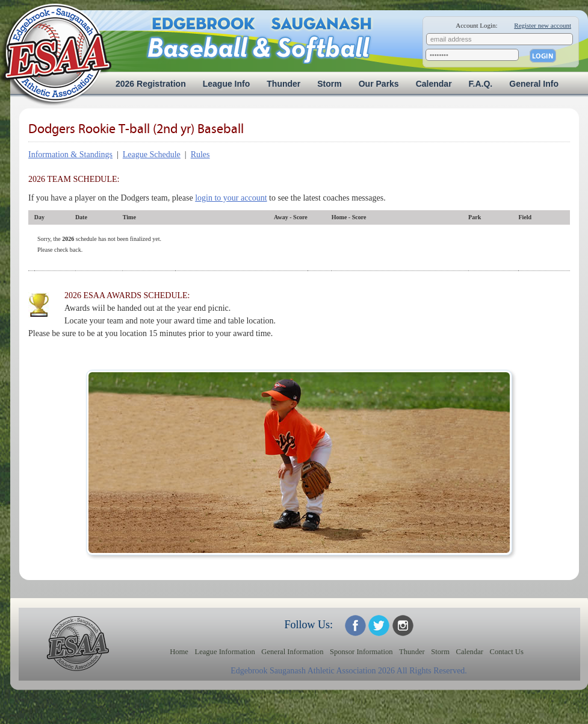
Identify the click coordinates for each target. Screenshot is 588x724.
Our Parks (379, 84)
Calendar (434, 84)
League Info (227, 84)
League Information (224, 652)
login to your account (231, 198)
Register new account (543, 25)
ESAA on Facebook (355, 626)
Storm (329, 84)
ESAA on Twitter (379, 626)
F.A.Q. (481, 84)
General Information (292, 652)
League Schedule (152, 154)
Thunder (283, 84)
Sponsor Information (361, 652)
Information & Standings (70, 154)
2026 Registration (151, 84)
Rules (200, 154)
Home (179, 652)
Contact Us (507, 652)
